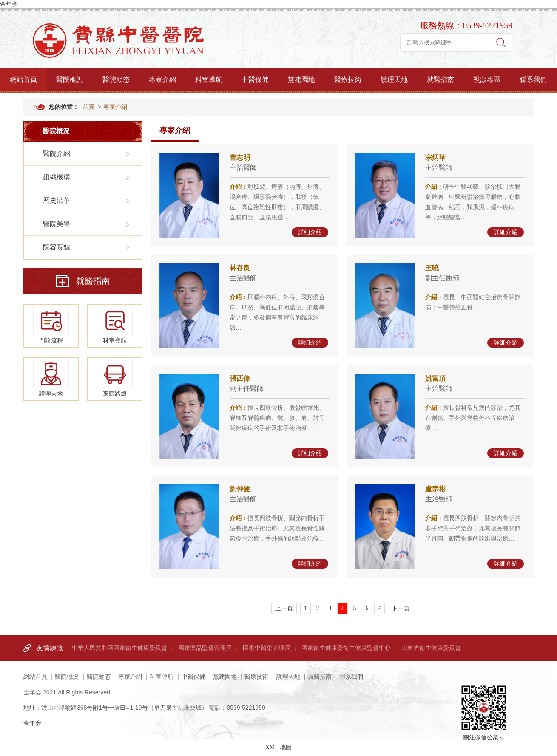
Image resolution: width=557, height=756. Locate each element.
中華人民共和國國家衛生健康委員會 (119, 648)
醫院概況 (70, 80)
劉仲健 (240, 489)
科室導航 (209, 80)
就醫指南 (440, 80)
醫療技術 (348, 80)
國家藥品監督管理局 (205, 648)
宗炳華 (435, 157)
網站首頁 (23, 80)
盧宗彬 (435, 489)
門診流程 (51, 324)
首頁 (88, 107)
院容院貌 (57, 247)
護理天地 (394, 80)
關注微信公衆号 (484, 699)
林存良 (240, 268)
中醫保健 (255, 80)
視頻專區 (487, 80)
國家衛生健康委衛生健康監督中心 (346, 648)
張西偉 (240, 378)
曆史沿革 (57, 200)
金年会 (9, 4)
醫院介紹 (57, 154)
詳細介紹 (310, 232)
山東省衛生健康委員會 (431, 648)
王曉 (432, 268)
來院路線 (115, 377)
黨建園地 (301, 80)
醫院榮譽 (57, 224)
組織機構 (57, 177)
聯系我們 (533, 80)
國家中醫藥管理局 (267, 648)
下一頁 (401, 608)
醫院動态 (116, 80)
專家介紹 (162, 80)
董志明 (240, 157)
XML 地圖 (278, 747)
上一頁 (284, 608)
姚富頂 (435, 378)
